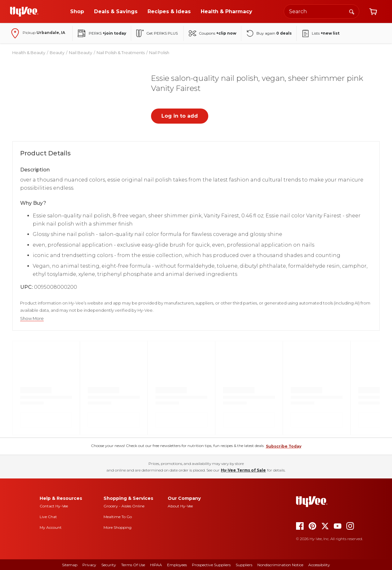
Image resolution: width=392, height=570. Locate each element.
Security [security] (109, 565)
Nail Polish (159, 53)
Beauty (57, 53)
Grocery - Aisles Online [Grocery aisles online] (124, 506)
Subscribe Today (284, 446)
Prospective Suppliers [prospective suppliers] (211, 565)
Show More (32, 319)
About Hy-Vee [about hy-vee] (180, 506)
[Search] (352, 11)
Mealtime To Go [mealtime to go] (118, 517)
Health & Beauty (29, 53)
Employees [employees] (177, 565)
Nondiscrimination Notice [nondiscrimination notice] (280, 565)
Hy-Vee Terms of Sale (243, 470)
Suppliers (244, 565)
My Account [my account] (51, 527)
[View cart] (373, 12)
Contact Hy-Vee (54, 506)
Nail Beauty (81, 53)
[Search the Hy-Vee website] (322, 11)
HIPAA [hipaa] (156, 565)
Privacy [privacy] (89, 565)
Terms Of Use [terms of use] (133, 565)
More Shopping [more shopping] (118, 527)
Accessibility (319, 565)
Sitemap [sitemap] (70, 565)
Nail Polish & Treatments (121, 53)
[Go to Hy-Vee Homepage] (24, 12)
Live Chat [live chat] (48, 517)
